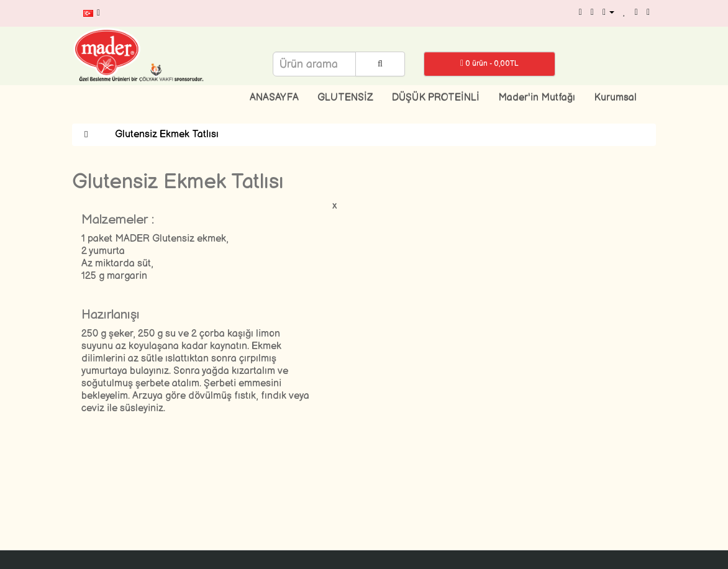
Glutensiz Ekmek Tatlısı (167, 134)
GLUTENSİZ (345, 98)
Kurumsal (615, 98)
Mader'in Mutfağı (537, 98)
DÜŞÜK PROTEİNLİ (436, 98)
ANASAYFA (274, 98)
